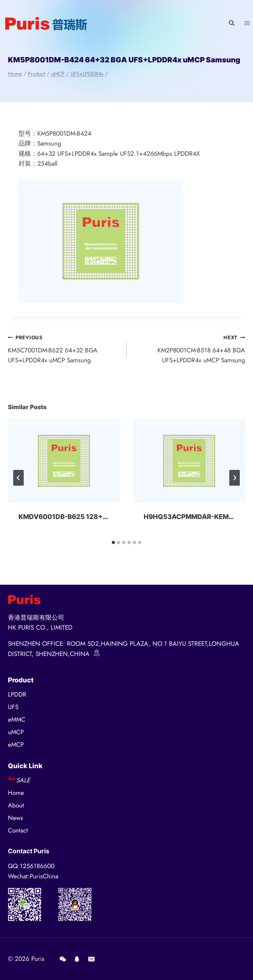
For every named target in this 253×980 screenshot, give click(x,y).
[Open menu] (247, 23)
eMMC (17, 719)
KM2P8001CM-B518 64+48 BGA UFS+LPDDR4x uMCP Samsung (189, 348)
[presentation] (64, 461)
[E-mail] (91, 959)
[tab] (113, 542)
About (16, 805)
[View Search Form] (232, 23)
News (15, 818)
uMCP (16, 732)
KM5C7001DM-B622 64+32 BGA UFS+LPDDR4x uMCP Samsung (64, 348)
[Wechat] (63, 959)
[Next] (235, 478)
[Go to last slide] (18, 478)
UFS (13, 707)
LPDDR (17, 694)
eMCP (16, 745)
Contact (18, 830)
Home (16, 793)
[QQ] (77, 959)
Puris (38, 959)
